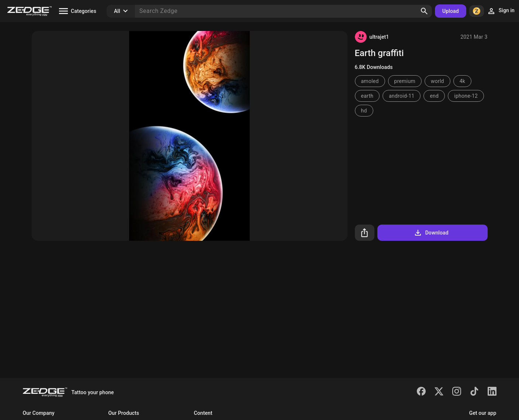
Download (431, 233)
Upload (451, 11)
